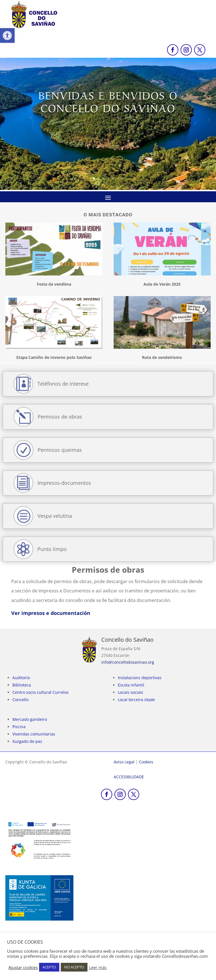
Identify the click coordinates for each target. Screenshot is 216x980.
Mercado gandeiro (30, 719)
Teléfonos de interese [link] (63, 384)
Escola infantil (131, 685)
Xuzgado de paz (27, 741)
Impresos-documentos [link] (64, 483)
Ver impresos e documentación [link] (51, 613)
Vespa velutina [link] (55, 516)
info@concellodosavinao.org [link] (128, 662)
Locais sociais (130, 692)
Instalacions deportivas (140, 678)
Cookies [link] (146, 762)
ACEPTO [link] (49, 967)
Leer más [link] (98, 967)
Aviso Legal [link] (124, 762)
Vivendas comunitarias (34, 734)
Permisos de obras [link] (60, 417)
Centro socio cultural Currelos (40, 692)
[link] (7, 35)
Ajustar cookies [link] (23, 967)
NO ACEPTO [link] (74, 967)
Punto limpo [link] (52, 549)
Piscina (19, 727)
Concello (20, 700)
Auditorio (21, 678)
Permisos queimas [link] (60, 450)
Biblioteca (22, 685)
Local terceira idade (136, 700)
